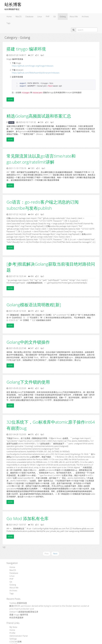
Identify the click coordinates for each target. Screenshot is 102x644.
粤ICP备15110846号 (70, 642)
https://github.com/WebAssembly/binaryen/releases (33, 72)
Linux (40, 17)
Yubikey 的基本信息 (17, 599)
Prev (47, 553)
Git (55, 17)
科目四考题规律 (16, 613)
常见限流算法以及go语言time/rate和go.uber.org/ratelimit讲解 (41, 158)
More (10, 99)
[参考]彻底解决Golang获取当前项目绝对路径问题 (51, 266)
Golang (63, 17)
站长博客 (13, 4)
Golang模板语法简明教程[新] (34, 304)
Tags (8, 23)
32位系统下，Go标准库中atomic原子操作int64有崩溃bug (51, 424)
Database (29, 17)
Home (9, 17)
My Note (13, 622)
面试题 (11, 122)
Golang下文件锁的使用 (28, 381)
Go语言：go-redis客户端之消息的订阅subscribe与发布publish (43, 204)
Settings (12, 633)
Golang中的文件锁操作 (28, 341)
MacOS (19, 17)
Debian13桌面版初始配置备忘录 (23, 607)
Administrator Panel (17, 630)
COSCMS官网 (15, 635)
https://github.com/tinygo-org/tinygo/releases (31, 66)
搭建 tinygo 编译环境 (26, 49)
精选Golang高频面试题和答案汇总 (39, 115)
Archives (85, 17)
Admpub (41, 642)
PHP (48, 17)
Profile (12, 627)
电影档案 (13, 638)
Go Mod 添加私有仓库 (27, 518)
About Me (74, 17)
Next (55, 553)
